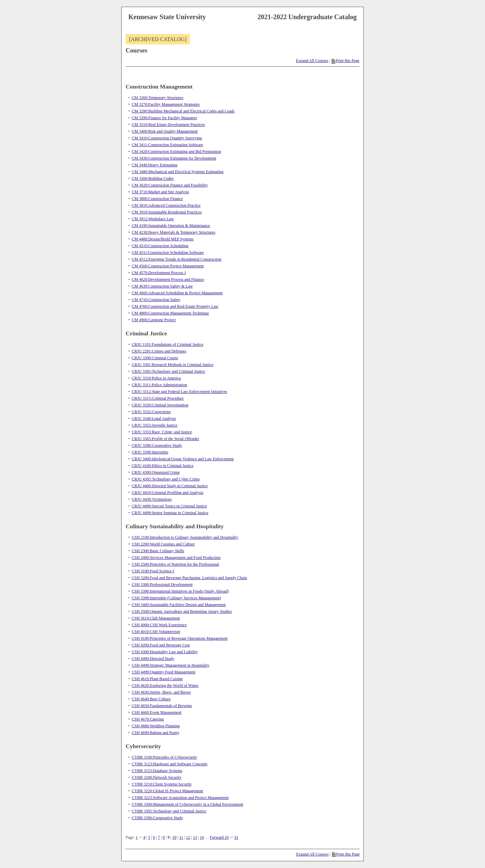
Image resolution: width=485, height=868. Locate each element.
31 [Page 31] (236, 837)
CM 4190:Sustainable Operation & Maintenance (171, 226)
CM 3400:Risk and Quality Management (165, 131)
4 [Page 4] (144, 837)
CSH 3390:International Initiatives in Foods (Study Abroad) (180, 591)
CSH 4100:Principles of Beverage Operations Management (180, 638)
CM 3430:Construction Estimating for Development (174, 158)
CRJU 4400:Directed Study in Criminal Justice (170, 486)
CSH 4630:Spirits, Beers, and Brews (161, 692)
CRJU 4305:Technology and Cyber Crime (166, 479)
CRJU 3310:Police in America (156, 378)
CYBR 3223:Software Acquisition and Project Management (180, 798)
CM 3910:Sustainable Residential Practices (167, 212)
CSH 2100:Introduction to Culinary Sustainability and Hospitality (185, 537)
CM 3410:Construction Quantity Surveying (167, 138)
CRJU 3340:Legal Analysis (154, 419)
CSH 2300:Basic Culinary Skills (158, 551)
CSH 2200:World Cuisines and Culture (163, 544)
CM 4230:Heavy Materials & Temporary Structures (173, 232)
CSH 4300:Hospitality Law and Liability (165, 652)
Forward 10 (219, 837)
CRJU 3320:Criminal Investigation (160, 405)
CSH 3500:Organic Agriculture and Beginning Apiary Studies (182, 611)
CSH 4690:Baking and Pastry (156, 733)
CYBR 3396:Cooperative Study (157, 818)
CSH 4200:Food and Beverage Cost (161, 645)
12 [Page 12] (188, 837)
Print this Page (346, 61)
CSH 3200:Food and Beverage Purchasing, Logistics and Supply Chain (189, 578)
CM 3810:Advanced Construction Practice (166, 205)
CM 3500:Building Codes (153, 178)
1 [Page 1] (137, 837)
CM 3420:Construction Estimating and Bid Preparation (176, 152)
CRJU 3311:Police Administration (159, 385)
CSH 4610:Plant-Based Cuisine (157, 679)
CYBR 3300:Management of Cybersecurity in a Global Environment (187, 804)
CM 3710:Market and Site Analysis (160, 192)
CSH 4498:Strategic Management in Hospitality (171, 665)
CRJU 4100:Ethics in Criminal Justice (163, 466)
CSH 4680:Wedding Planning (156, 726)
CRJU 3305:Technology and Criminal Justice (168, 371)
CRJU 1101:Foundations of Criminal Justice (168, 344)
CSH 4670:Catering (148, 719)
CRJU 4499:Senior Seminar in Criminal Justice (170, 513)
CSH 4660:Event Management (156, 712)
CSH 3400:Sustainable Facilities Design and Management (179, 605)
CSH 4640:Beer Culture (151, 699)
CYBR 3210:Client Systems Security (162, 784)
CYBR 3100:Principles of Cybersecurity (164, 757)
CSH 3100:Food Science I (153, 571)
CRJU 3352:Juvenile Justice (154, 425)
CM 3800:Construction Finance (157, 199)
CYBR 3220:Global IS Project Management (167, 791)
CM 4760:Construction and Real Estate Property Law (175, 306)
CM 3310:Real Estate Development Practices (168, 125)
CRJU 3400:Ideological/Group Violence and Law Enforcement (183, 459)
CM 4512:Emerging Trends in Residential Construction (176, 259)
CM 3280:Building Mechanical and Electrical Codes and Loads (183, 111)
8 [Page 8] (164, 837)
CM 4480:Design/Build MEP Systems (163, 239)
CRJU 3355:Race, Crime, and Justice (162, 432)
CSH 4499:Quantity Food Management (164, 672)
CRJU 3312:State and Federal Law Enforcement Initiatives (179, 392)
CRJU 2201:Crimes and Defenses (159, 351)
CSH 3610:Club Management (156, 618)
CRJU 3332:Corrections (151, 412)
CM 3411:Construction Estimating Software (167, 145)
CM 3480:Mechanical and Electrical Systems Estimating (177, 172)
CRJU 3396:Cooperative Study (157, 445)
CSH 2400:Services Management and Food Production (176, 558)
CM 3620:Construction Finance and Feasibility (170, 185)
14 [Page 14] (202, 837)
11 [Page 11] (181, 837)
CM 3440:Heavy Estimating (154, 165)
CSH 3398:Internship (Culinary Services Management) (176, 598)
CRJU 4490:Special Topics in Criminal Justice (169, 506)
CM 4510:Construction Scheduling (160, 246)
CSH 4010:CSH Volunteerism (156, 632)
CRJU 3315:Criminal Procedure (158, 398)
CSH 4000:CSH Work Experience (159, 625)
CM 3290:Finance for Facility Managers (164, 118)
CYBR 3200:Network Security (157, 777)
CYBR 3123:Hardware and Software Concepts (170, 764)
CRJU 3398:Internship (150, 452)
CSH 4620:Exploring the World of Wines (165, 686)
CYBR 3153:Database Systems (157, 771)
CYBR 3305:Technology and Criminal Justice (169, 811)
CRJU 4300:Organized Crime (156, 472)
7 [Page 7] (159, 837)
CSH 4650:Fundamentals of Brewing (162, 706)
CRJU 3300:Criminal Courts (155, 358)
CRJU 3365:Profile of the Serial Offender (165, 439)
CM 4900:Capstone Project (154, 320)
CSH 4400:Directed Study (153, 659)
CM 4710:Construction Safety (156, 300)
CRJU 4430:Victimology (152, 499)
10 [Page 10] (174, 837)
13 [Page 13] (195, 837)
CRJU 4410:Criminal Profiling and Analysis (168, 493)
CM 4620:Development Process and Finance (168, 279)
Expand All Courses (312, 61)
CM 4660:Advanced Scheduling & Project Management (177, 293)
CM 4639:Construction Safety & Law (162, 286)
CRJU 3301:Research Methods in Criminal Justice (172, 365)
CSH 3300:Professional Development (162, 585)
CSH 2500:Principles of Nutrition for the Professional (175, 564)
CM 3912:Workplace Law (153, 219)
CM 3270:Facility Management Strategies (166, 104)
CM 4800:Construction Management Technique (170, 313)
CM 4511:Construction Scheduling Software (168, 253)
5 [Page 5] (149, 837)
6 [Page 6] (154, 837)
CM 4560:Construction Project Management (168, 266)
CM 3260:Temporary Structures (157, 98)
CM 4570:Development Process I (159, 273)
